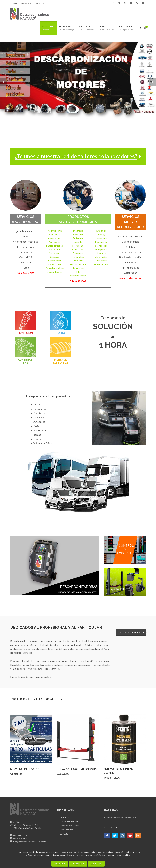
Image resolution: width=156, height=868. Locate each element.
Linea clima (101, 238)
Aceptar (60, 864)
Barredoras (55, 249)
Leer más (96, 864)
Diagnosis (78, 231)
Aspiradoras (55, 242)
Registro (40, 3)
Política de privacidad (69, 821)
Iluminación (78, 268)
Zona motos (101, 257)
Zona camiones (101, 264)
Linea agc (101, 234)
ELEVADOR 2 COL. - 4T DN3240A (77, 769)
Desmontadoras (55, 272)
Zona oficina (101, 261)
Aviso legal (64, 817)
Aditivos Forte (55, 231)
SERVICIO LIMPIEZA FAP (25, 769)
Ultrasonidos (101, 253)
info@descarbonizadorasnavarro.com (29, 841)
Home (15, 3)
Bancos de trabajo (55, 246)
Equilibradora (78, 249)
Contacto (26, 3)
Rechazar (78, 864)
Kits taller (101, 231)
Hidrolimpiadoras (78, 264)
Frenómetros (78, 257)
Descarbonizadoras (55, 268)
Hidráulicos (78, 261)
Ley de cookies (66, 830)
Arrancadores (55, 238)
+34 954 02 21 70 (20, 835)
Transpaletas (101, 249)
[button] (4, 82)
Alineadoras (55, 234)
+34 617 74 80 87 (20, 838)
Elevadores (78, 234)
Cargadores (55, 253)
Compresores (55, 264)
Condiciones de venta (69, 825)
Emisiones (78, 238)
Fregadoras (78, 253)
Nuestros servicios (133, 632)
